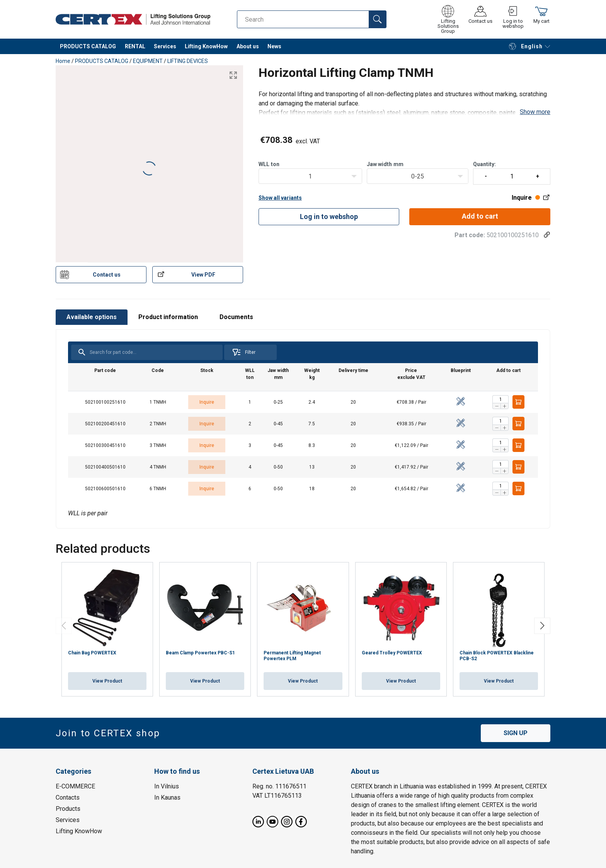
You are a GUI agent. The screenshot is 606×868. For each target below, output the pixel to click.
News (274, 46)
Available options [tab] (92, 317)
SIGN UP (516, 733)
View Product (107, 681)
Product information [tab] (168, 317)
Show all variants (280, 198)
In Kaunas (167, 797)
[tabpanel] (303, 429)
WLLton (269, 164)
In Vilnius (167, 786)
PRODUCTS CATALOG (88, 46)
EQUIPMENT (148, 61)
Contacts (68, 797)
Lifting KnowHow (206, 46)
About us (248, 46)
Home (63, 61)
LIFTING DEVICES (188, 61)
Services (165, 46)
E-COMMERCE (75, 786)
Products (68, 808)
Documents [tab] (236, 317)
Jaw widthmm (385, 164)
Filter (244, 352)
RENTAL (135, 46)
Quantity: (512, 173)
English (526, 46)
